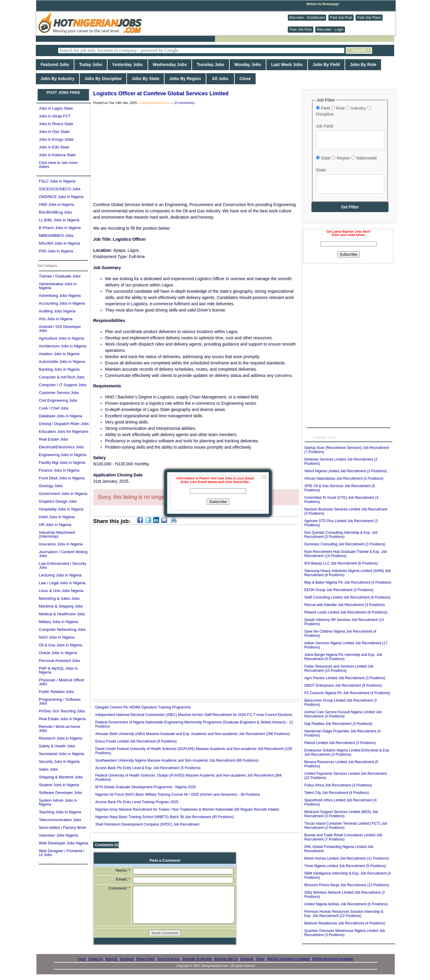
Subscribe (218, 502)
